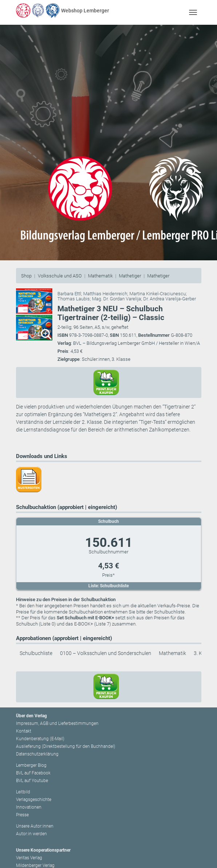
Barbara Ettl (69, 294)
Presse (22, 815)
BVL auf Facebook (33, 773)
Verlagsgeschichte (34, 800)
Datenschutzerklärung (37, 754)
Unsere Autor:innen (35, 826)
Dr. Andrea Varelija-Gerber (170, 299)
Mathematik (100, 276)
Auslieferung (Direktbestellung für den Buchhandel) (66, 746)
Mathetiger (130, 276)
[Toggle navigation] (193, 12)
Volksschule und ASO (60, 276)
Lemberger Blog (31, 765)
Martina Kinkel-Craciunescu (158, 294)
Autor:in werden (31, 834)
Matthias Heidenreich (105, 294)
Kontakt (24, 731)
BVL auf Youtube (32, 781)
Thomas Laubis (74, 299)
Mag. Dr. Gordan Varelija (116, 299)
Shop (26, 276)
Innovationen (29, 807)
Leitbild (23, 792)
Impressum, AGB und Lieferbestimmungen (57, 723)
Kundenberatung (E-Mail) (40, 739)
